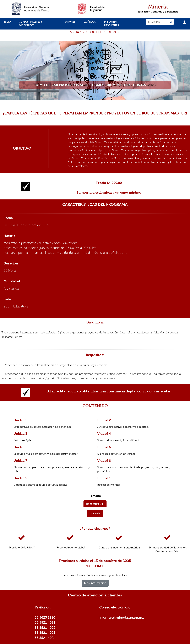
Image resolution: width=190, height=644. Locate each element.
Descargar (94, 504)
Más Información (95, 583)
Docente (95, 513)
